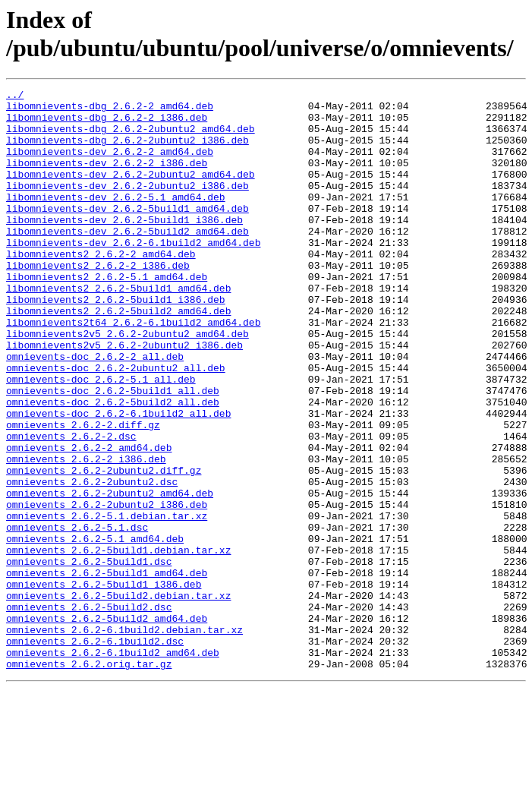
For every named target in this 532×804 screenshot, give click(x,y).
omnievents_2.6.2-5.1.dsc (77, 616)
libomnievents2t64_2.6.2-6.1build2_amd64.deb (133, 370)
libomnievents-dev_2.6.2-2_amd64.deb (110, 165)
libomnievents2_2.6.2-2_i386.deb (98, 301)
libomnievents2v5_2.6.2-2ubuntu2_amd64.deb (127, 383)
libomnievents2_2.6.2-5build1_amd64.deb (118, 329)
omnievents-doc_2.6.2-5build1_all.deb (113, 452)
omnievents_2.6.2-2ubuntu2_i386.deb (107, 588)
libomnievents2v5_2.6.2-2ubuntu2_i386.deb (124, 397)
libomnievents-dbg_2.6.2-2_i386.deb (107, 124)
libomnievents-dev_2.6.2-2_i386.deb (107, 178)
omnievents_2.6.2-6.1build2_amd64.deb (113, 766)
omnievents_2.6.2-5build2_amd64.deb (107, 725)
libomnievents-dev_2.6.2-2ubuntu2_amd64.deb (131, 192)
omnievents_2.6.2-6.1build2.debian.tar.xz (124, 739)
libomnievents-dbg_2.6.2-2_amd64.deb (110, 110)
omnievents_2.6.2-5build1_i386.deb (104, 684)
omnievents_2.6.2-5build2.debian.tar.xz (118, 698)
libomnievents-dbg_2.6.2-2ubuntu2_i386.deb (127, 151)
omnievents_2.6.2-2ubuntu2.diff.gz (104, 547)
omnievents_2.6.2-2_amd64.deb (89, 520)
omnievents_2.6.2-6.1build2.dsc (95, 752)
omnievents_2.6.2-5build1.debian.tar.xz (118, 643)
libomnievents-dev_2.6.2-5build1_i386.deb (124, 247)
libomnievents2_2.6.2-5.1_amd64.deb (107, 315)
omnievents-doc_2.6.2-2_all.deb (95, 411)
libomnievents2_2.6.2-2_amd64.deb (101, 288)
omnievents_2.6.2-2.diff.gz (83, 493)
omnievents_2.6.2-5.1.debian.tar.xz (107, 602)
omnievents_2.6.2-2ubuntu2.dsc (92, 561)
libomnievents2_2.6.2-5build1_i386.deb (116, 342)
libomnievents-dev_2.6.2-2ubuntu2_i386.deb (127, 206)
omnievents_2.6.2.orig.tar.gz (89, 780)
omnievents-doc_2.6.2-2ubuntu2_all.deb (116, 424)
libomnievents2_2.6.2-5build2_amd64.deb (118, 356)
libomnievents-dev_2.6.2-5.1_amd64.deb (116, 219)
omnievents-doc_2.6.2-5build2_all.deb (113, 465)
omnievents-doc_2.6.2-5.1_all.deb (101, 438)
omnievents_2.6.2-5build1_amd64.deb (107, 670)
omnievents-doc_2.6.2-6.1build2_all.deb (118, 479)
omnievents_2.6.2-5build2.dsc (89, 711)
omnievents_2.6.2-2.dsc (71, 506)
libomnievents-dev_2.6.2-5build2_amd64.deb (127, 260)
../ (15, 96)
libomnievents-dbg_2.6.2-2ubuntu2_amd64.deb (131, 137)
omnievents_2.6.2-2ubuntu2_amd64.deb (110, 575)
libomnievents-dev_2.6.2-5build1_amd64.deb (127, 233)
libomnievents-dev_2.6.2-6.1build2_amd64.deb (133, 274)
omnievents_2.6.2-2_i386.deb (86, 534)
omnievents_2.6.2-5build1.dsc (89, 657)
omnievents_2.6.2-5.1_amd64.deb (95, 629)
